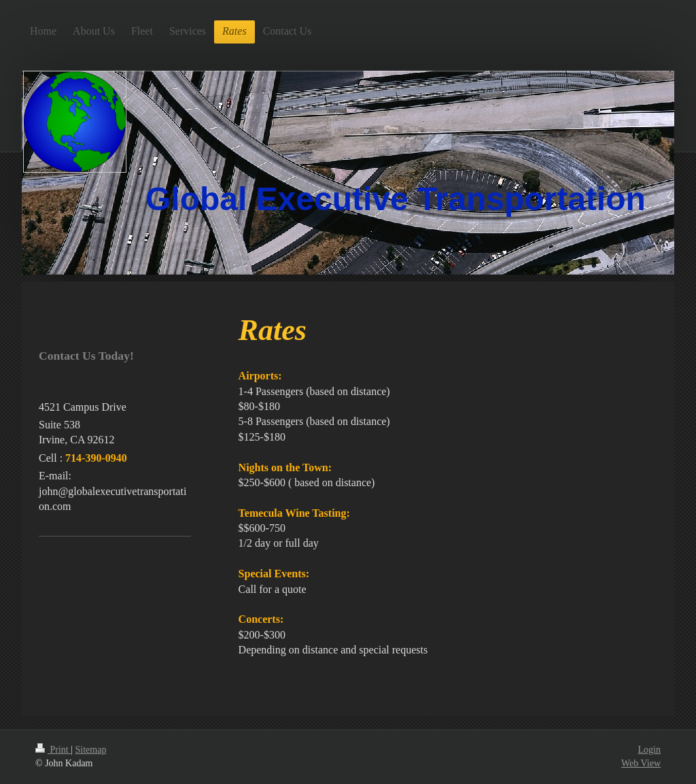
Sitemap (91, 750)
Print (53, 750)
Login (649, 750)
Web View (641, 763)
